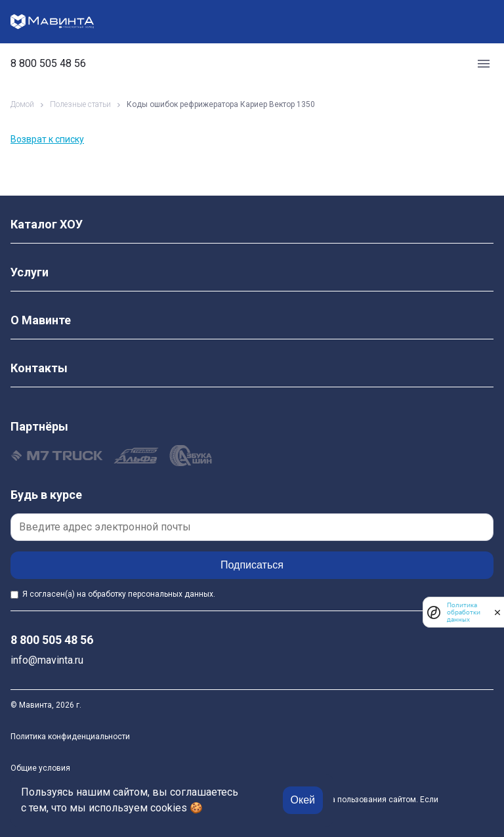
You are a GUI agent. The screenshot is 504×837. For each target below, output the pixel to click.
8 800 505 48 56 (48, 64)
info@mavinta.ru (47, 660)
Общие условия (40, 768)
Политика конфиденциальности (70, 737)
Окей (303, 800)
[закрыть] (497, 612)
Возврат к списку (47, 139)
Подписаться (252, 565)
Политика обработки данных (464, 612)
